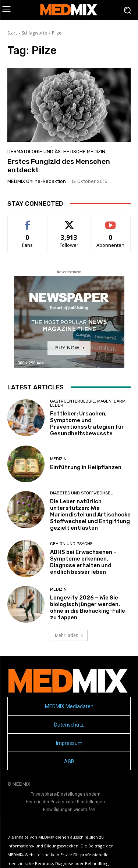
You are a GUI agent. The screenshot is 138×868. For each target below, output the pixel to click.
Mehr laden (69, 635)
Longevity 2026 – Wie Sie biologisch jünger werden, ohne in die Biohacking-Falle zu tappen (88, 608)
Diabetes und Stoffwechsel (81, 493)
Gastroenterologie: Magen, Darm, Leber (88, 403)
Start (12, 33)
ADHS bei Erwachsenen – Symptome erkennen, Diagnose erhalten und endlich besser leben (83, 562)
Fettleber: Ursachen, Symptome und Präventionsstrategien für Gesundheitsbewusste (87, 424)
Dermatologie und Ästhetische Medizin (56, 152)
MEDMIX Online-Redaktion (37, 181)
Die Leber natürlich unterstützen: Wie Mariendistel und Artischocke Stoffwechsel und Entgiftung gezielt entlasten (90, 515)
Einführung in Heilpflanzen (86, 467)
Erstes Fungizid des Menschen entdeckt (59, 166)
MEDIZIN (58, 459)
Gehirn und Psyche (71, 544)
